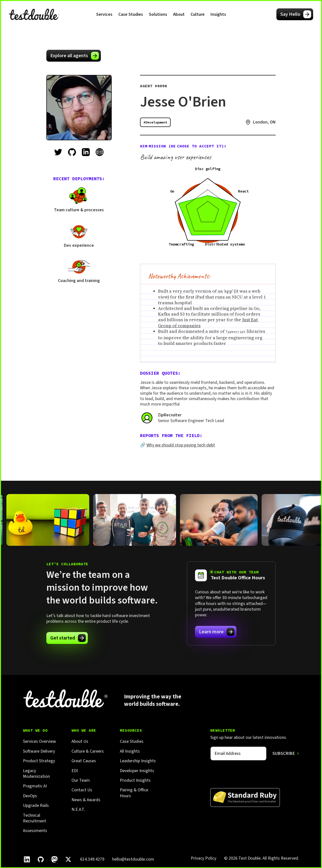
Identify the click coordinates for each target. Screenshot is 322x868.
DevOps (30, 796)
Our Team (81, 780)
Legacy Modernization (36, 773)
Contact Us (82, 790)
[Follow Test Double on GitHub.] (41, 859)
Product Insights (135, 780)
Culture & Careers (88, 751)
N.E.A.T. (78, 809)
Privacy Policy (204, 858)
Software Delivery (39, 751)
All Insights (130, 751)
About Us (80, 741)
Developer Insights (137, 771)
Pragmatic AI (35, 786)
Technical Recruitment (35, 818)
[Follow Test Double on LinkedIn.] (27, 859)
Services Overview (39, 741)
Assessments (35, 830)
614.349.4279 (92, 859)
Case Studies (131, 14)
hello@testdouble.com (133, 859)
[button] (104, 14)
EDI (75, 771)
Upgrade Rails (36, 805)
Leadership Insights (138, 761)
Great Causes (84, 761)
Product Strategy (39, 761)
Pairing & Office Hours (134, 793)
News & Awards (86, 800)
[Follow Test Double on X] (68, 859)
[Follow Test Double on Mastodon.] (54, 859)
